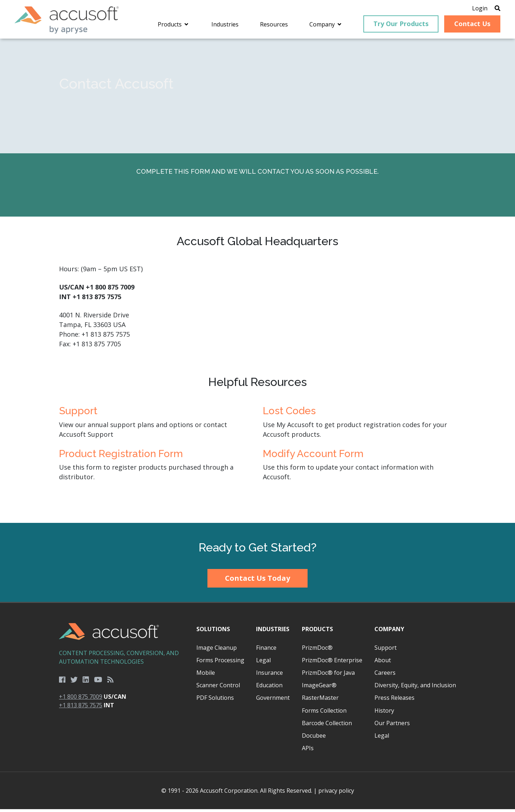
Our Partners (392, 726)
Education (269, 688)
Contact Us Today (257, 581)
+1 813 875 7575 (81, 708)
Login (473, 9)
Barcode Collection (327, 726)
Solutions (213, 632)
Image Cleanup (217, 650)
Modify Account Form (313, 457)
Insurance (269, 675)
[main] (257, 284)
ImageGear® (319, 688)
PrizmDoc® (317, 650)
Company (389, 632)
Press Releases (394, 700)
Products (317, 632)
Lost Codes (289, 414)
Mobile (206, 675)
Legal (263, 663)
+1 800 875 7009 (81, 699)
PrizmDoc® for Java (328, 675)
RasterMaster (320, 700)
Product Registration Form (121, 457)
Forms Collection (324, 713)
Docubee (314, 738)
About (383, 663)
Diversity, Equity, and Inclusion (415, 688)
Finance (266, 650)
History (384, 713)
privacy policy (336, 793)
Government (273, 700)
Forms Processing (220, 663)
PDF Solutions (215, 700)
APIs (308, 751)
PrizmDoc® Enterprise (332, 663)
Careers (385, 675)
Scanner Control (218, 688)
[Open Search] (491, 9)
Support (78, 414)
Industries (273, 632)
